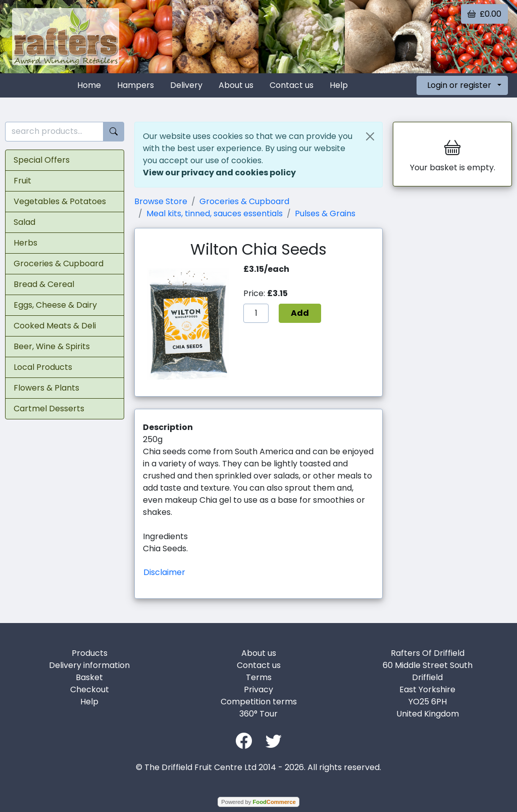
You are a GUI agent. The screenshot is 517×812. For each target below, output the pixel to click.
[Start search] (114, 132)
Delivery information (89, 665)
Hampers (136, 85)
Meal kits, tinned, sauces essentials (215, 213)
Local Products (43, 367)
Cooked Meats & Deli (55, 326)
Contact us (292, 85)
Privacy (258, 689)
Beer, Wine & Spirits (52, 346)
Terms (259, 677)
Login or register (459, 85)
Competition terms (259, 702)
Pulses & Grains (325, 213)
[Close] (370, 136)
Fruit (22, 181)
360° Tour (258, 714)
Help (339, 85)
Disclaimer (164, 572)
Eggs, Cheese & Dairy (55, 305)
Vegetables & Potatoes (60, 201)
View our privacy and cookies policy (219, 173)
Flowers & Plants (46, 388)
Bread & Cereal (44, 284)
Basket (89, 677)
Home (89, 85)
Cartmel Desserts (49, 409)
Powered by (258, 802)
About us (236, 85)
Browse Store (161, 201)
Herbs (25, 243)
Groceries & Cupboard (59, 264)
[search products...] (54, 132)
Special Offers (42, 160)
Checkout (90, 689)
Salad (24, 222)
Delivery (186, 85)
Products (90, 653)
